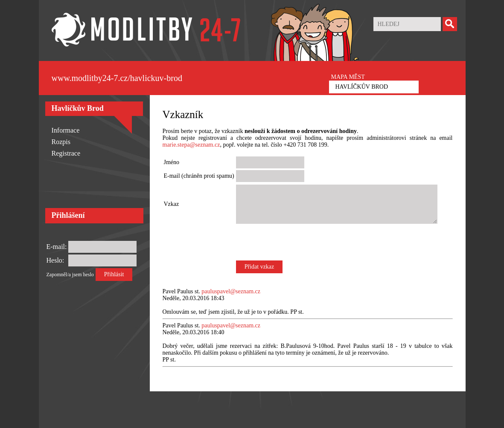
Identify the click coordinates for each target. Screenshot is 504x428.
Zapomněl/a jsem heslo (70, 275)
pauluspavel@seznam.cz (231, 291)
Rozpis (61, 142)
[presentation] (301, 242)
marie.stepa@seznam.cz (191, 145)
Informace (66, 130)
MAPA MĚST (348, 77)
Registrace (66, 153)
